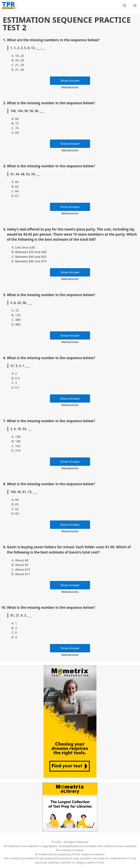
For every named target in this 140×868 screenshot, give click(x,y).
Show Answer (70, 81)
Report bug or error (70, 87)
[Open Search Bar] (125, 5)
